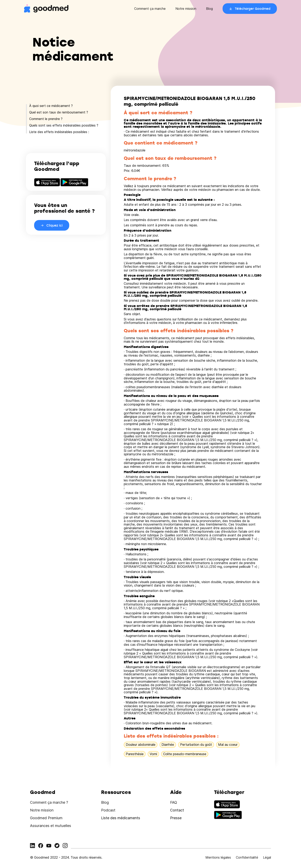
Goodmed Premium (46, 818)
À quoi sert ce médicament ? (51, 106)
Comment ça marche (150, 9)
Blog (209, 9)
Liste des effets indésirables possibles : (59, 132)
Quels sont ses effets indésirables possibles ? (64, 125)
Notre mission (186, 9)
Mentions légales (218, 857)
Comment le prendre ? (46, 119)
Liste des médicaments (121, 818)
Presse (176, 818)
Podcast (108, 810)
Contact (177, 810)
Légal (267, 857)
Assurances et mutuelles (51, 826)
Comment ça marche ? (49, 802)
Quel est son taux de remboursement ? (59, 112)
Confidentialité (247, 857)
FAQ (174, 802)
